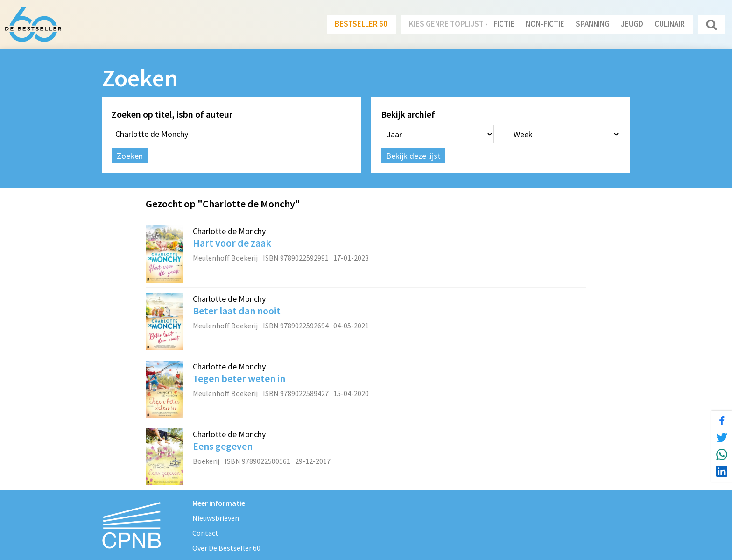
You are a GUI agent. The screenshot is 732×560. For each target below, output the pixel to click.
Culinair (670, 24)
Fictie (504, 24)
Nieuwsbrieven (216, 518)
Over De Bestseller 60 (226, 548)
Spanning (593, 24)
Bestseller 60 (361, 24)
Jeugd (632, 24)
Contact (205, 533)
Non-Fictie (545, 24)
